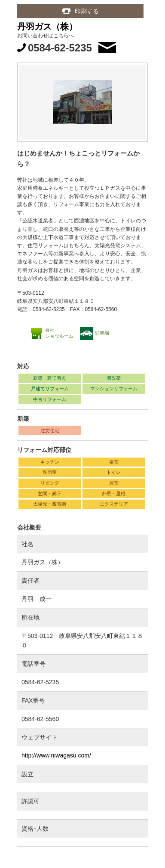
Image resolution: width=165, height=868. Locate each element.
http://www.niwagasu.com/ (56, 755)
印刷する (87, 11)
